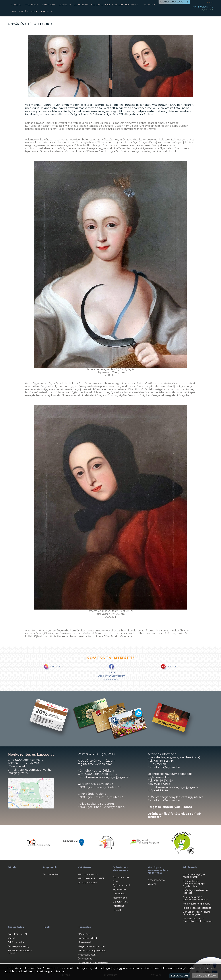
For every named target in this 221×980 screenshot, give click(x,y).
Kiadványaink (120, 898)
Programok (31, 5)
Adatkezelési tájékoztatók (92, 951)
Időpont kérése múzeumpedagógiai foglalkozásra (194, 884)
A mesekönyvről (156, 880)
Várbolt (11, 938)
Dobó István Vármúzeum (73, 5)
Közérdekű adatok (88, 938)
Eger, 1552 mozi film (18, 934)
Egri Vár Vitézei (111, 680)
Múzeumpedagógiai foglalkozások (194, 876)
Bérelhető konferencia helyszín (20, 952)
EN (212, 2)
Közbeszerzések (87, 955)
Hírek (34, 11)
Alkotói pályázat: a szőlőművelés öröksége (196, 898)
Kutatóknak (119, 906)
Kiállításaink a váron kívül (91, 878)
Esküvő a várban (16, 942)
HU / (209, 2)
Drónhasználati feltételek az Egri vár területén (174, 815)
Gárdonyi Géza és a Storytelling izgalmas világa (198, 920)
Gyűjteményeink (122, 885)
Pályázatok (119, 894)
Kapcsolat (47, 11)
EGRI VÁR (169, 667)
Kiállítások (48, 5)
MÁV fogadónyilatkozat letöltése (195, 892)
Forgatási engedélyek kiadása (170, 807)
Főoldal (16, 5)
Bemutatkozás (121, 877)
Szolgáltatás (20, 11)
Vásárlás (152, 884)
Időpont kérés (158, 790)
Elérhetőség (84, 934)
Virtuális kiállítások (87, 883)
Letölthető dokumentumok (93, 963)
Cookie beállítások (205, 976)
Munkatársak (85, 942)
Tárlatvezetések (51, 874)
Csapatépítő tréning (18, 946)
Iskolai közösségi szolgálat (197, 908)
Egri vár (111, 672)
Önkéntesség (85, 959)
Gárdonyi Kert (120, 902)
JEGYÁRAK (206, 10)
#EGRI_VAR (53, 667)
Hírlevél (117, 910)
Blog (115, 881)
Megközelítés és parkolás (196, 904)
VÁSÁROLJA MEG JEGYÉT (174, 2)
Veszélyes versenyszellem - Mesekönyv (115, 5)
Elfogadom (179, 976)
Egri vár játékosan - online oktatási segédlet (197, 913)
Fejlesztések (119, 889)
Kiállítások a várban (88, 874)
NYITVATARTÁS (203, 7)
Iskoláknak (148, 5)
